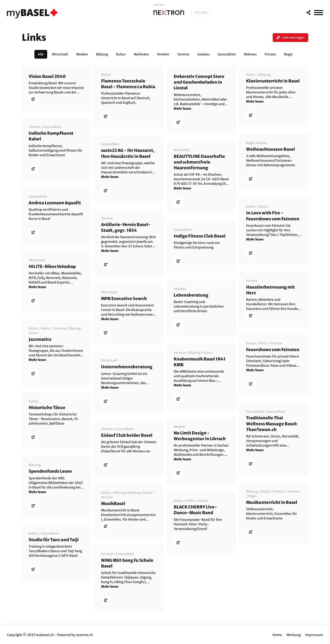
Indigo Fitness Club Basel (200, 236)
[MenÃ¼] (319, 13)
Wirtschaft (182, 150)
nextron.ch (84, 635)
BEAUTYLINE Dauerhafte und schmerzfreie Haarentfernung (199, 162)
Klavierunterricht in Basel (273, 81)
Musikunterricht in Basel (272, 502)
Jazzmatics (40, 339)
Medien (180, 427)
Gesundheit (52, 127)
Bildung (265, 75)
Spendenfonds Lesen (50, 471)
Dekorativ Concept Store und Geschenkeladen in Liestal (199, 82)
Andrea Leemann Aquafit (55, 203)
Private (252, 281)
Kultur (106, 75)
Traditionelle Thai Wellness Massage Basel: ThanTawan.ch (272, 424)
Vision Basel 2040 (47, 76)
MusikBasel (113, 503)
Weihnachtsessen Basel (271, 149)
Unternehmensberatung (127, 367)
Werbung (294, 635)
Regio (250, 143)
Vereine (35, 127)
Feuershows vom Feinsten (273, 350)
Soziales (180, 289)
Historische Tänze (47, 408)
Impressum (314, 635)
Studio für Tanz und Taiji (54, 540)
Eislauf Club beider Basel (127, 435)
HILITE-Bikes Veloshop (52, 266)
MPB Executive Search (124, 299)
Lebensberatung (191, 295)
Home (277, 635)
